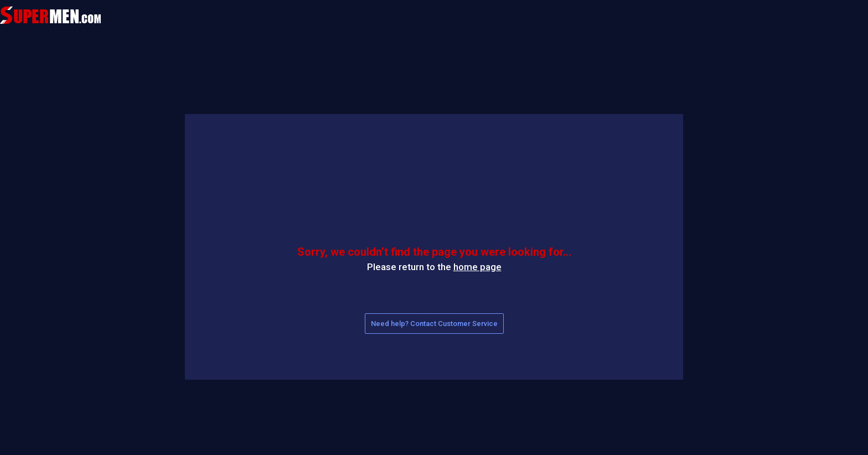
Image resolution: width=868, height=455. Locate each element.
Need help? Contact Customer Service (434, 324)
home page (477, 267)
